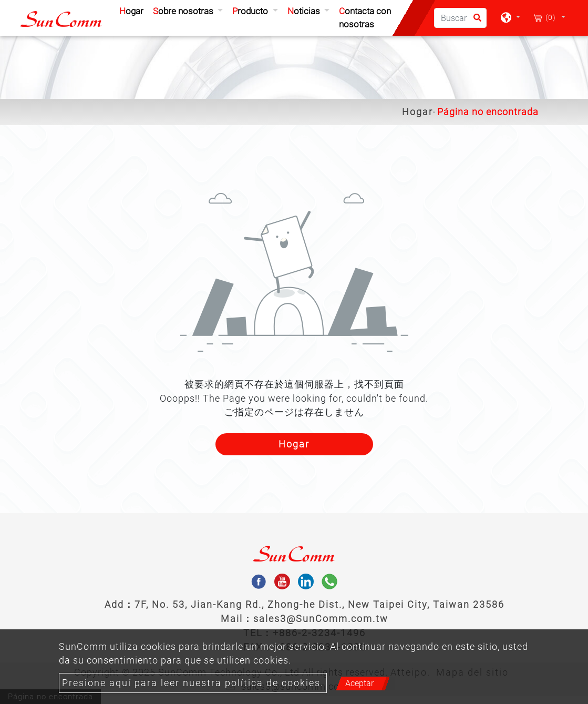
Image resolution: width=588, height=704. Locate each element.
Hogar (133, 10)
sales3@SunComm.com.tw (321, 619)
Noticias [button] (305, 11)
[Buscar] (460, 18)
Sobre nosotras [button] (184, 11)
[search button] (474, 21)
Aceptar (359, 683)
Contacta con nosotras (365, 18)
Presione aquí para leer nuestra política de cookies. (193, 683)
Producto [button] (251, 11)
